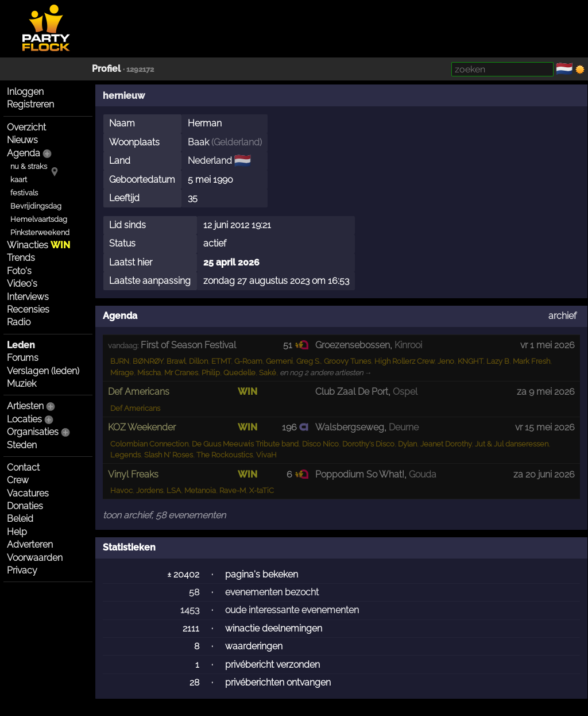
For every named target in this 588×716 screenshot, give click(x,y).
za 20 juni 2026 (544, 474)
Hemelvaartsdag (39, 219)
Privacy (22, 570)
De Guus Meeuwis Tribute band (245, 444)
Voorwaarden (35, 558)
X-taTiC (262, 490)
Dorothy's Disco (368, 444)
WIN (247, 392)
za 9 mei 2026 (546, 392)
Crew (18, 480)
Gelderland (237, 142)
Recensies (28, 309)
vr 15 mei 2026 (545, 427)
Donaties (25, 506)
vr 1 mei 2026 (548, 345)
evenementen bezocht (272, 592)
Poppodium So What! (360, 474)
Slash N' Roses (169, 455)
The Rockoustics (225, 455)
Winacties (38, 245)
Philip (211, 373)
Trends (21, 258)
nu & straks (29, 166)
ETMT (221, 361)
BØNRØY (148, 361)
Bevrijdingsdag (36, 206)
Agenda (24, 153)
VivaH (266, 455)
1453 (190, 610)
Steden (22, 445)
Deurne (404, 427)
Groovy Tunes (347, 361)
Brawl (176, 361)
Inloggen (25, 92)
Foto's (19, 271)
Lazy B (498, 361)
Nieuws (22, 140)
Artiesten (25, 406)
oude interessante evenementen (292, 610)
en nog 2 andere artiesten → (326, 373)
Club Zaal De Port (352, 392)
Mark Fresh (531, 361)
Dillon (198, 361)
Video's (22, 284)
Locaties (24, 419)
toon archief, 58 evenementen (164, 515)
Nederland (210, 161)
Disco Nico (320, 444)
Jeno (446, 361)
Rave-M (233, 490)
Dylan (407, 444)
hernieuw (124, 96)
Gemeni (279, 361)
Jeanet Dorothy (446, 444)
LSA (174, 490)
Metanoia (200, 490)
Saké (268, 373)
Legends (125, 455)
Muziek (22, 384)
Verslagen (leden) (43, 371)
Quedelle (239, 373)
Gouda (423, 474)
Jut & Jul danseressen (512, 444)
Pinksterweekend (40, 232)
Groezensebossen (353, 345)
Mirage (122, 373)
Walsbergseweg (350, 427)
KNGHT (470, 361)
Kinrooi (408, 345)
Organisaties (33, 432)
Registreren (30, 104)
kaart (19, 180)
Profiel (106, 69)
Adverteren (30, 544)
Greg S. (308, 361)
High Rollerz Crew (404, 361)
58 (194, 592)
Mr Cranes (181, 373)
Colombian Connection (149, 444)
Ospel (405, 392)
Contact (23, 467)
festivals (24, 193)
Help (17, 532)
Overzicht (26, 127)
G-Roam (248, 361)
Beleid (20, 519)
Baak (198, 142)
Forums (23, 358)
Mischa (149, 373)
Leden (21, 345)
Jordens (150, 490)
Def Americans (135, 408)
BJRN (120, 361)
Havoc (121, 490)
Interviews (28, 297)
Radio (19, 322)
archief (562, 316)
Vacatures (28, 493)
